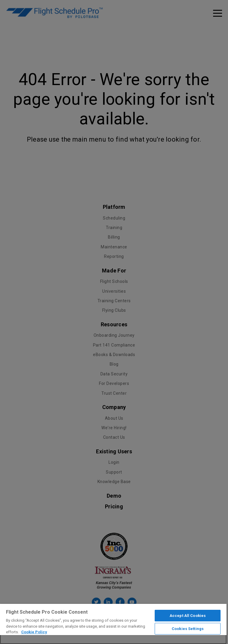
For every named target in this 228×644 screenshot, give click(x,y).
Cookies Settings (188, 629)
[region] (113, 624)
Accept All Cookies (188, 616)
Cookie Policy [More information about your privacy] (34, 632)
